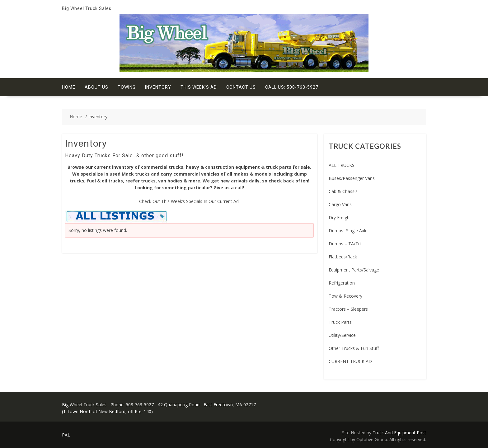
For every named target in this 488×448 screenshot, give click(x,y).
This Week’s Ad (199, 87)
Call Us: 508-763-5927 (292, 87)
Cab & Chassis (343, 191)
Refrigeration (342, 283)
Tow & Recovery (345, 296)
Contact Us (241, 87)
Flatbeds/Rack (343, 257)
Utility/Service (342, 335)
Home (69, 87)
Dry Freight (340, 217)
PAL (66, 435)
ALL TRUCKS (342, 165)
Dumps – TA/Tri (345, 244)
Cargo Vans (340, 204)
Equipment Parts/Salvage (354, 270)
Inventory (158, 87)
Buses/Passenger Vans (352, 178)
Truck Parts (340, 322)
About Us (96, 87)
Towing (127, 87)
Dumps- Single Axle (348, 231)
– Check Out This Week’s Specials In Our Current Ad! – (189, 201)
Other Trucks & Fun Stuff (354, 348)
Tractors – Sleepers (348, 309)
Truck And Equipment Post (399, 433)
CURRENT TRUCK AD (350, 361)
